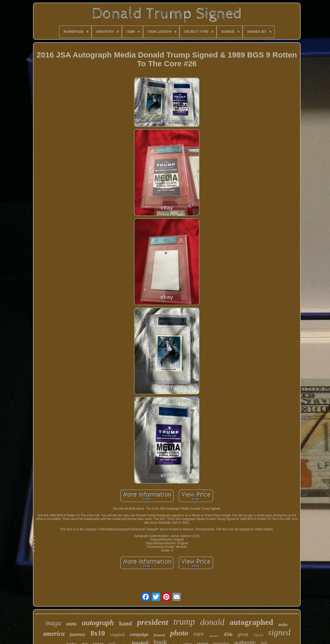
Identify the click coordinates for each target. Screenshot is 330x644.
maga (53, 623)
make (283, 625)
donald (212, 622)
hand (126, 624)
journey (78, 634)
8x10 (98, 633)
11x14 (258, 635)
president (153, 622)
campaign (139, 634)
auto (71, 624)
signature (214, 636)
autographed (251, 622)
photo (179, 633)
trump (184, 622)
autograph (98, 623)
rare (199, 634)
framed (159, 635)
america (54, 634)
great (243, 634)
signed (279, 632)
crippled (117, 635)
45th (228, 634)
